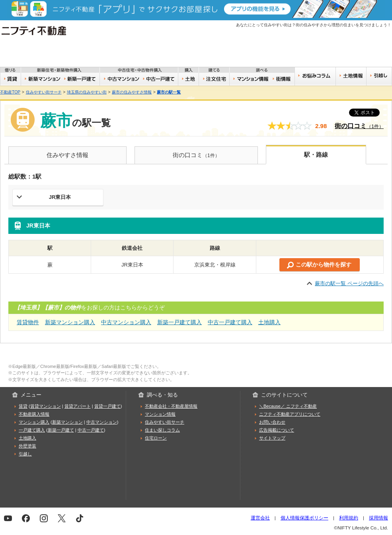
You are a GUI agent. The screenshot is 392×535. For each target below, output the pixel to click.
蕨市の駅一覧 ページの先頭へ (349, 283)
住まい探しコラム (162, 430)
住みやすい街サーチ (283, 79)
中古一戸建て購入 (230, 322)
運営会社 (260, 518)
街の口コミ (359, 126)
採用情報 (378, 518)
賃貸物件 (28, 322)
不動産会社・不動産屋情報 (171, 406)
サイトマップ (272, 438)
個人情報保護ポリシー (304, 518)
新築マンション (41, 79)
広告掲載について (277, 430)
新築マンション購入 (70, 322)
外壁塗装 (27, 446)
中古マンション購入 (126, 322)
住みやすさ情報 (67, 155)
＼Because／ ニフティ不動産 (288, 406)
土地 (189, 79)
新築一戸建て (81, 79)
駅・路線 (316, 155)
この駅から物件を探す (324, 265)
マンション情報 (160, 414)
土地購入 (269, 322)
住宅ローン (156, 438)
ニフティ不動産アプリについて (290, 414)
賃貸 (11, 79)
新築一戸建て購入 (179, 322)
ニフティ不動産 (40, 31)
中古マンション (120, 79)
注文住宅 (215, 79)
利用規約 (349, 518)
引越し (379, 76)
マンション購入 (34, 422)
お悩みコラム (315, 76)
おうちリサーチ (251, 79)
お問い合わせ (272, 422)
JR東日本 (60, 197)
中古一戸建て (160, 79)
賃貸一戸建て (107, 406)
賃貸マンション (46, 406)
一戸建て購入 (32, 430)
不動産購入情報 (34, 414)
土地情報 (351, 76)
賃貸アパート (78, 406)
